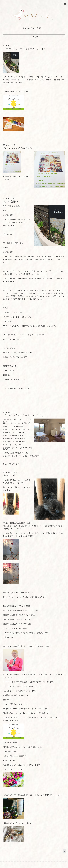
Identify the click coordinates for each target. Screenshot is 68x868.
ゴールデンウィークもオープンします (24, 415)
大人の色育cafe (11, 202)
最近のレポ (9, 475)
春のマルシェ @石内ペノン (18, 148)
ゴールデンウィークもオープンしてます (25, 48)
